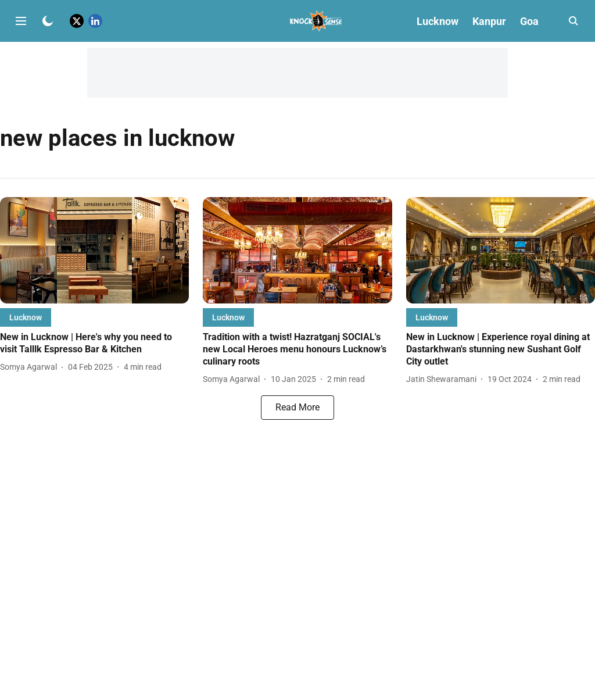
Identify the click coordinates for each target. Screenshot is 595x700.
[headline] (94, 344)
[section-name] (26, 317)
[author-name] (31, 367)
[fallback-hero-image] (94, 250)
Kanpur (489, 21)
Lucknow (438, 21)
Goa (529, 21)
